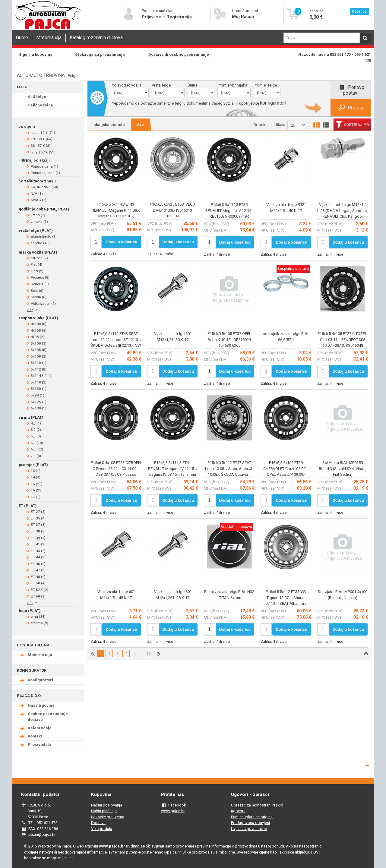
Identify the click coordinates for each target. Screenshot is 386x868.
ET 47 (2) (38, 570)
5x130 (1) (39, 389)
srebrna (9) (40, 623)
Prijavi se (152, 17)
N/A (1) (37, 194)
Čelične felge (40, 105)
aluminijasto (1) (44, 236)
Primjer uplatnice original (252, 817)
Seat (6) (37, 291)
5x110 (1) (39, 363)
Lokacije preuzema (108, 817)
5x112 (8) (39, 369)
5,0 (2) (36, 430)
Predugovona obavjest (251, 823)
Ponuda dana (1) (44, 166)
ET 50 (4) (38, 583)
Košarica (359, 11)
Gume (22, 38)
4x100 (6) (39, 324)
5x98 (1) (38, 395)
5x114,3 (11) (41, 376)
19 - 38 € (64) (42, 139)
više (32, 310)
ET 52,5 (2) (40, 590)
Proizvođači (39, 745)
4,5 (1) (36, 423)
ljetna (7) (38, 215)
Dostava (98, 823)
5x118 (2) (39, 382)
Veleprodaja (40, 728)
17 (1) (36, 497)
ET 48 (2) (38, 577)
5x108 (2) (39, 356)
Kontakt (35, 736)
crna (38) (38, 617)
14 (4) (36, 477)
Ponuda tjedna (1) (45, 173)
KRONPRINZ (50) (44, 187)
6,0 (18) (37, 443)
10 (149, 654)
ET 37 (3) (38, 525)
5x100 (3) (39, 343)
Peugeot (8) (40, 277)
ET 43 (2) (38, 551)
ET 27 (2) (38, 512)
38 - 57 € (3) (41, 146)
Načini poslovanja (107, 805)
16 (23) (37, 490)
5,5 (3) (36, 436)
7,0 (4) (36, 456)
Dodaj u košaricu (121, 242)
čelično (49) (40, 243)
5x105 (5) (39, 350)
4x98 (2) (38, 337)
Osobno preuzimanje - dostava (49, 717)
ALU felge (37, 97)
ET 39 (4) (38, 538)
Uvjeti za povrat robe (249, 829)
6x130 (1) (39, 408)
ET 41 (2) (38, 544)
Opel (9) (37, 271)
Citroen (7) (39, 258)
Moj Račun (243, 17)
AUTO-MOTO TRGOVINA (41, 75)
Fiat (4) (36, 264)
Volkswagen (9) (43, 304)
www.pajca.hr (173, 811)
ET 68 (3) (38, 596)
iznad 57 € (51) (43, 152)
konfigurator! (273, 103)
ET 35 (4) (38, 518)
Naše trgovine (41, 705)
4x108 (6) (39, 330)
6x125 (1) (39, 402)
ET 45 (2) (38, 564)
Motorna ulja (49, 38)
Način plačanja (104, 811)
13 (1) (36, 471)
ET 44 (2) (38, 557)
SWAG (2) (39, 200)
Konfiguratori (40, 680)
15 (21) (37, 484)
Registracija (179, 17)
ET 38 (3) (38, 531)
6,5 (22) (37, 449)
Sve (140, 125)
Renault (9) (40, 284)
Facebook (177, 805)
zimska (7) (39, 222)
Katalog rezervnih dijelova (96, 38)
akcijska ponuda (109, 125)
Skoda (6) (39, 297)
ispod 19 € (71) (43, 133)
